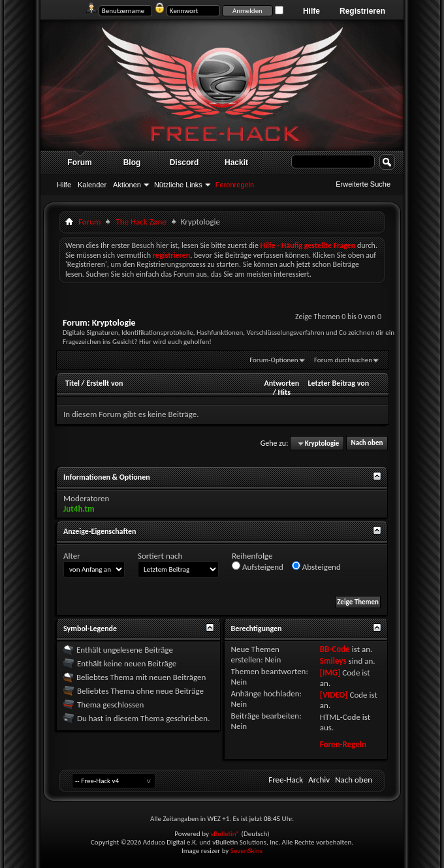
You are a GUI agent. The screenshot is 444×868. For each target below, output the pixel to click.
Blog (132, 163)
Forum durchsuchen (343, 360)
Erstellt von (104, 383)
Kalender (92, 185)
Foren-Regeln (343, 744)
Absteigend (316, 566)
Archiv (319, 780)
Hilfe (311, 11)
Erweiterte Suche (363, 184)
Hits (284, 392)
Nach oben (367, 443)
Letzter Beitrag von (339, 383)
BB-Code (335, 649)
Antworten (281, 383)
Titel (72, 383)
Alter (72, 556)
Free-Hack (286, 780)
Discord (184, 163)
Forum (79, 163)
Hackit (236, 163)
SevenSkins (246, 851)
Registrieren (362, 11)
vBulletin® (225, 834)
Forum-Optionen (274, 360)
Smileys (333, 661)
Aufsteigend (258, 566)
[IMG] (330, 673)
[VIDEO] (334, 695)
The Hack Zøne (141, 222)
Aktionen (127, 185)
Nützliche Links (178, 185)
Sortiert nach (160, 556)
